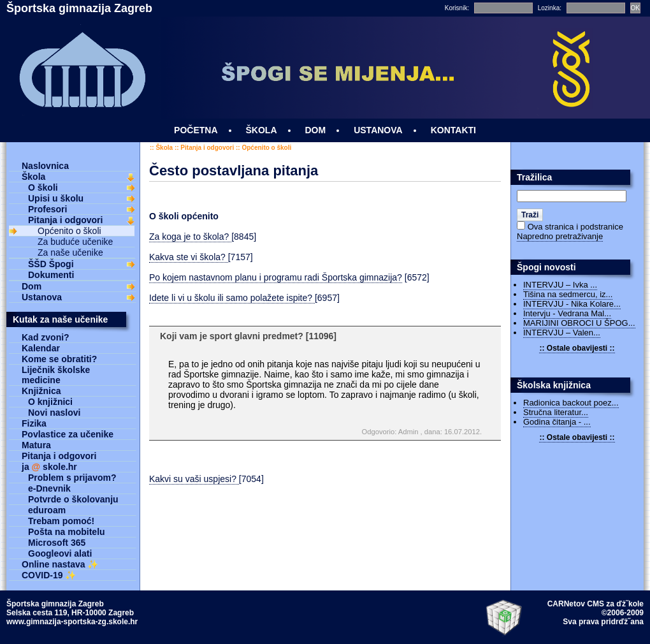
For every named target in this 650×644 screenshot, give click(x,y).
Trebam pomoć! (61, 521)
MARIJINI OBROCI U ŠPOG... (579, 323)
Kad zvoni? (46, 337)
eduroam (47, 510)
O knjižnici (50, 402)
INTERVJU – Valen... (562, 333)
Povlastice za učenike (68, 434)
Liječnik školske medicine (56, 375)
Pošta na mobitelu (67, 532)
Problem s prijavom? (72, 478)
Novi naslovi (54, 413)
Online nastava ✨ (60, 564)
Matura (36, 445)
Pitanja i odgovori (207, 148)
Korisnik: (457, 8)
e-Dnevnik (49, 488)
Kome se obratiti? (59, 359)
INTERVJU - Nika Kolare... (572, 304)
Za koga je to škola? (190, 237)
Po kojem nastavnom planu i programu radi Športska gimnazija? (276, 277)
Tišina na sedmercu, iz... (568, 294)
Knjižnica (41, 391)
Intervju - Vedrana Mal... (567, 313)
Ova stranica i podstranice (575, 227)
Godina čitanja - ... (557, 422)
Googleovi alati (60, 553)
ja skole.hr (49, 467)
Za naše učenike (70, 252)
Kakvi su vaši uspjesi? (194, 479)
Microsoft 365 (57, 543)
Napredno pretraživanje (560, 236)
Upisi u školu (56, 198)
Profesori (47, 209)
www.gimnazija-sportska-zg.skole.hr (72, 622)
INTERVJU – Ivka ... (560, 285)
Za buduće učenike (75, 242)
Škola (164, 148)
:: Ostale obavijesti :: (577, 348)
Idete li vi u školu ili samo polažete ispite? (232, 298)
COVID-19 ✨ (49, 575)
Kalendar (41, 348)
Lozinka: (550, 8)
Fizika (34, 423)
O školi (43, 187)
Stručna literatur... (556, 412)
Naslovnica (45, 166)
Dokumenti (51, 275)
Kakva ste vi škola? (189, 257)
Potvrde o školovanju (73, 499)
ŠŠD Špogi (51, 264)
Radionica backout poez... (571, 403)
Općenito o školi (266, 148)
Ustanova (42, 297)
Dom (32, 286)
